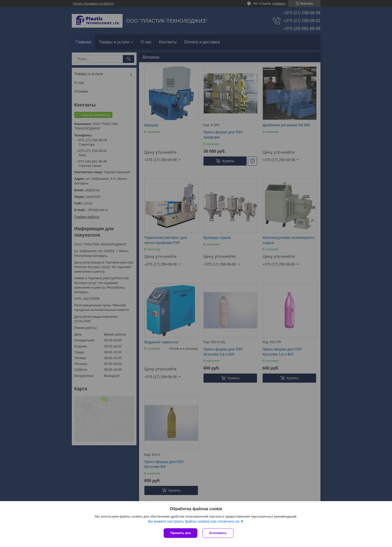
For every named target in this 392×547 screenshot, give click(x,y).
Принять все (181, 533)
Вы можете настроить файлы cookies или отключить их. (194, 521)
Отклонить (218, 533)
